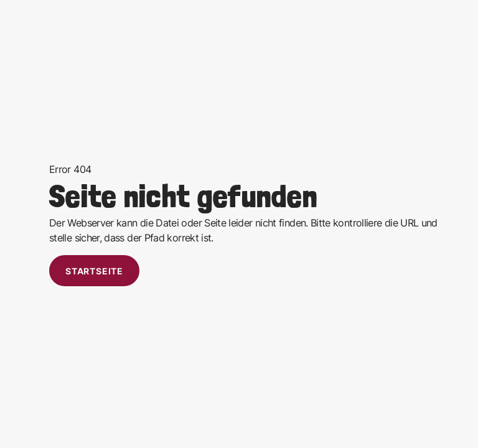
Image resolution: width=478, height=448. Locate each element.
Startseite (94, 271)
